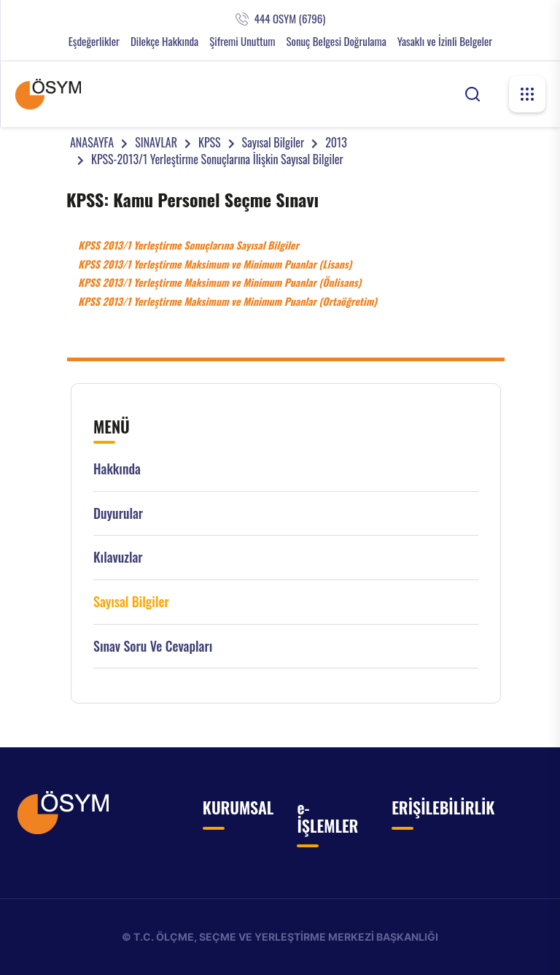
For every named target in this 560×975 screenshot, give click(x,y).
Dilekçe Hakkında (164, 41)
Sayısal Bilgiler (273, 142)
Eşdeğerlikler (94, 41)
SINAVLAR (156, 142)
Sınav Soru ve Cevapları (153, 646)
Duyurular (118, 513)
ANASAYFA (92, 142)
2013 (336, 142)
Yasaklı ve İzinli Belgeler (445, 41)
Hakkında (117, 469)
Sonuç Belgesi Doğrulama (336, 41)
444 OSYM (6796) (290, 19)
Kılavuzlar (118, 557)
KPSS (210, 142)
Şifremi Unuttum (242, 41)
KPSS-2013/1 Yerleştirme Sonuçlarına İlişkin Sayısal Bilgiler (217, 159)
